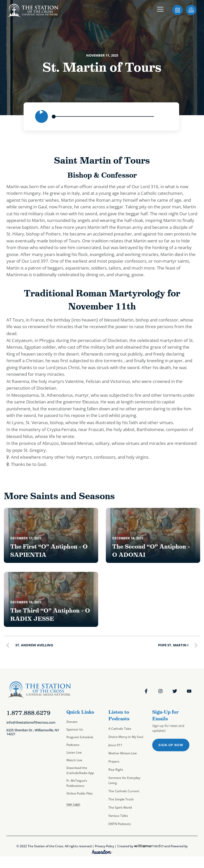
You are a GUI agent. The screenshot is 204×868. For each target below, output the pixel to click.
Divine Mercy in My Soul (126, 737)
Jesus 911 (115, 745)
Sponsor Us (75, 729)
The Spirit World (120, 807)
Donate (72, 722)
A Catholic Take (120, 729)
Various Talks (118, 816)
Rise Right (116, 770)
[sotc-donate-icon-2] (191, 13)
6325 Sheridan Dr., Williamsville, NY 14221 (33, 732)
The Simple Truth (121, 799)
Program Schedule (80, 737)
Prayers (114, 761)
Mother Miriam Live (123, 753)
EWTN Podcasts (120, 824)
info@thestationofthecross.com (31, 722)
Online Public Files (80, 793)
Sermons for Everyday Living (124, 780)
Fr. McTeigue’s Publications (77, 783)
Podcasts (73, 745)
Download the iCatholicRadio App (80, 770)
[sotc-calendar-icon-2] (178, 13)
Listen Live (74, 752)
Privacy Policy (104, 846)
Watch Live (74, 760)
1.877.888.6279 (28, 713)
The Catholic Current (124, 791)
